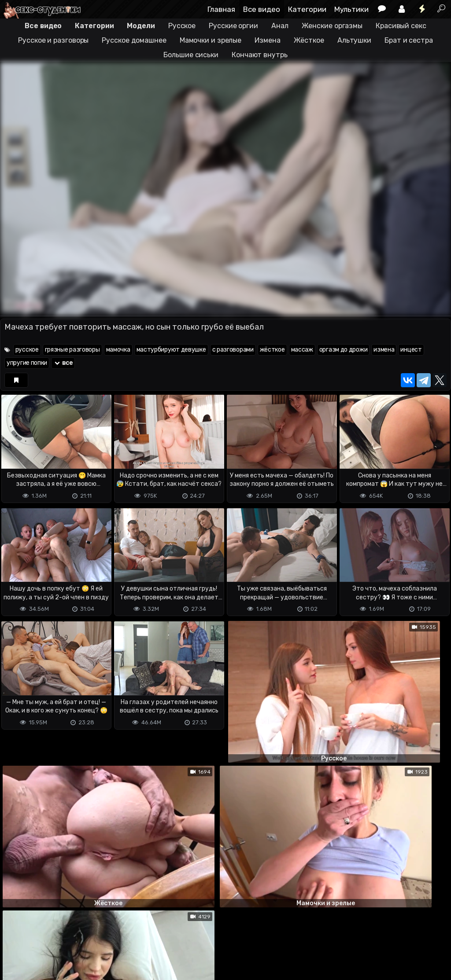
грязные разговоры (72, 350)
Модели (141, 26)
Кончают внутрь (260, 55)
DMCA (14, 938)
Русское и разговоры (53, 40)
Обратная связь (92, 938)
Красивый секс (401, 26)
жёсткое (272, 350)
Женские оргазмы (332, 26)
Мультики (351, 9)
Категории (307, 9)
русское (27, 350)
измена (384, 350)
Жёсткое (309, 40)
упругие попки (27, 363)
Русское (182, 26)
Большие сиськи (191, 55)
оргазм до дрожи (344, 350)
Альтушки (354, 40)
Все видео (262, 9)
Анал (280, 26)
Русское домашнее (134, 40)
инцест (411, 350)
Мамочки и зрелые (211, 40)
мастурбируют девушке (171, 350)
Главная (221, 9)
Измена (267, 40)
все (63, 363)
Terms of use (45, 938)
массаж (302, 350)
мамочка (118, 350)
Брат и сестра (409, 40)
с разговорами (233, 350)
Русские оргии (233, 26)
